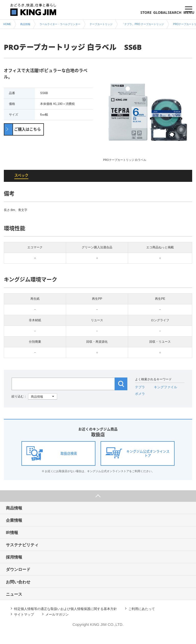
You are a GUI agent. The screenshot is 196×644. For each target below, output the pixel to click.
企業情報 (19, 523)
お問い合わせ (23, 589)
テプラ (140, 388)
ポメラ (140, 395)
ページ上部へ (98, 497)
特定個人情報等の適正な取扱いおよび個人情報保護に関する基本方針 (70, 618)
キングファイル (164, 388)
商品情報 (19, 510)
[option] (148, 115)
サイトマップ (25, 624)
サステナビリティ (28, 550)
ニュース (19, 602)
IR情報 (17, 536)
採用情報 (19, 563)
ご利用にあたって (152, 618)
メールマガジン (60, 624)
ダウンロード (23, 576)
